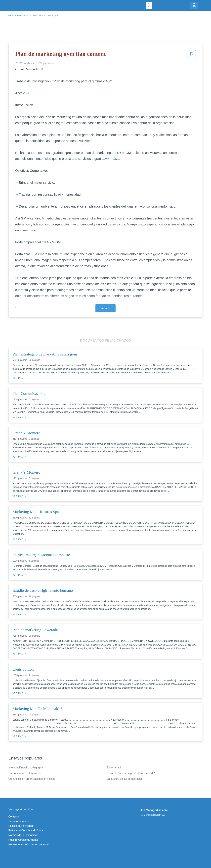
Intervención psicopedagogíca (26, 768)
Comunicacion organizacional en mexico (32, 779)
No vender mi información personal (29, 844)
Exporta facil (114, 768)
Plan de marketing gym (46, 15)
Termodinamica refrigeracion (25, 773)
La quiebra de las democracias (125, 779)
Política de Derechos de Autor (26, 830)
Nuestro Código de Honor (23, 840)
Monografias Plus (19, 15)
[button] (192, 55)
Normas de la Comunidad (23, 835)
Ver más (106, 308)
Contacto (14, 817)
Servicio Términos (19, 821)
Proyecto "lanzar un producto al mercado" (131, 773)
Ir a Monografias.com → (156, 810)
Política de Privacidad (21, 826)
